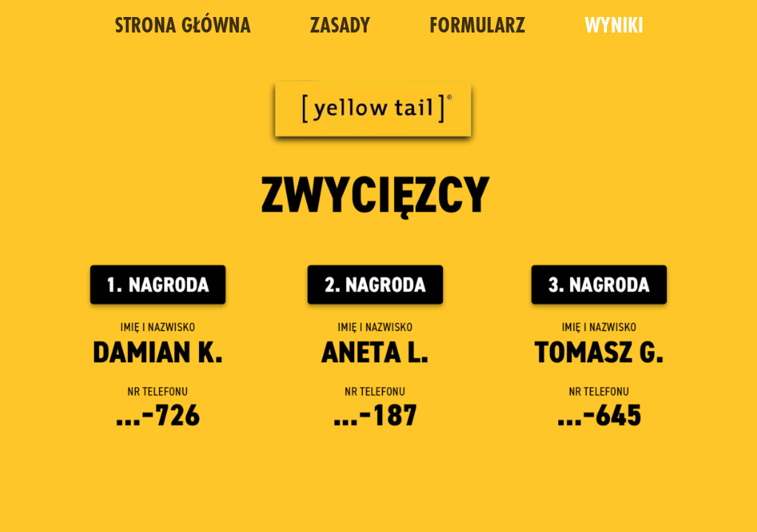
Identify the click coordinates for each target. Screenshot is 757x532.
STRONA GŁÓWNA (183, 27)
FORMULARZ (478, 27)
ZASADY (340, 27)
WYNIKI (614, 27)
